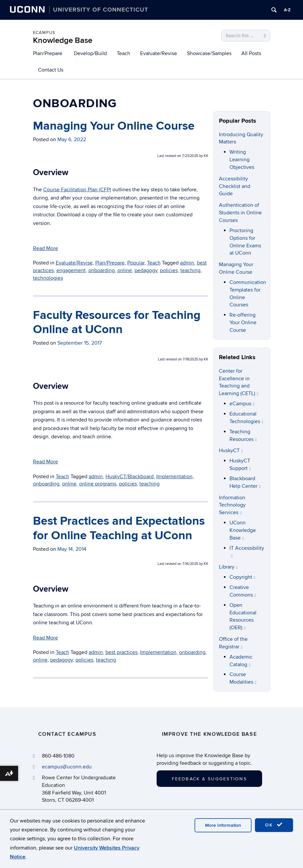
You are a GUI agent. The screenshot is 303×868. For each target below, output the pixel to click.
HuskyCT (231, 450)
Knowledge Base (63, 40)
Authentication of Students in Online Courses (240, 213)
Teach (123, 53)
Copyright (242, 577)
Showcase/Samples (209, 53)
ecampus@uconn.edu (67, 767)
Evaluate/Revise (159, 53)
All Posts (251, 53)
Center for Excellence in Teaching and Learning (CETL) (239, 382)
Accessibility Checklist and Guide (235, 186)
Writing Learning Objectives (242, 160)
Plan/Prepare (48, 53)
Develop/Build (90, 53)
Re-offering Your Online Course (243, 323)
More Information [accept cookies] (223, 825)
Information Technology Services (232, 505)
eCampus (44, 33)
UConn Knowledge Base (243, 530)
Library (228, 567)
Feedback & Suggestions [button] (209, 779)
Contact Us (51, 70)
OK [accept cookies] (274, 825)
